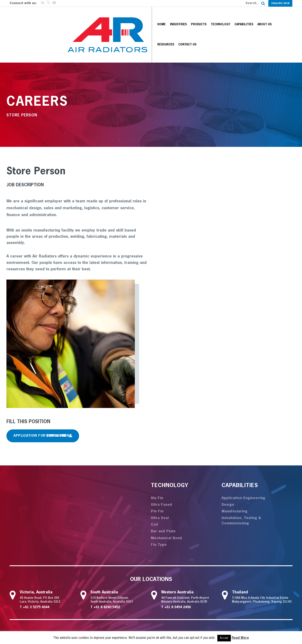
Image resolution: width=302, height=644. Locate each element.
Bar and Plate (163, 496)
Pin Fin (157, 476)
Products (174, 17)
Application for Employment (43, 400)
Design (228, 469)
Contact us (281, 17)
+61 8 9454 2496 (178, 572)
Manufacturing (235, 476)
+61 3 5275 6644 (36, 572)
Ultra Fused (162, 469)
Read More (240, 638)
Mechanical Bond (166, 503)
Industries (153, 17)
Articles (217, 598)
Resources (259, 17)
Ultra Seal (160, 483)
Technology (195, 17)
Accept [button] (224, 638)
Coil (154, 489)
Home (136, 17)
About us (239, 17)
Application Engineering (243, 462)
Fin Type (159, 509)
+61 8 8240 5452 (107, 572)
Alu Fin (157, 462)
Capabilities (219, 17)
